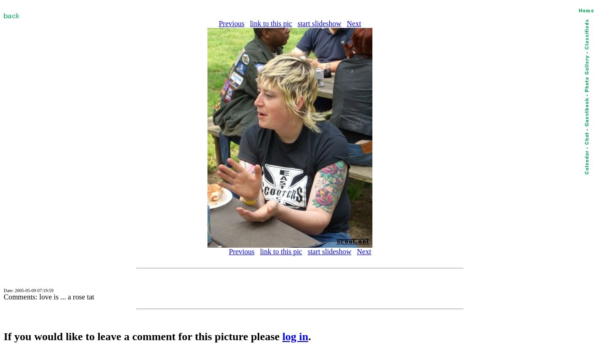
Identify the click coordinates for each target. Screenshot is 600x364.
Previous (232, 24)
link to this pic (271, 24)
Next (354, 24)
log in (295, 337)
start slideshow (320, 24)
